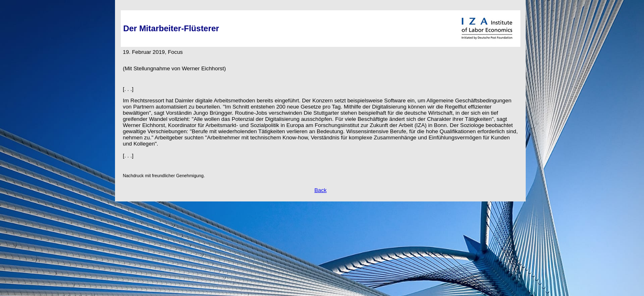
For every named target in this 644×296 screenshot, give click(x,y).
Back (320, 190)
